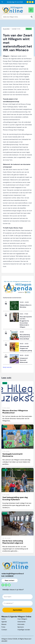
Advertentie (21, 622)
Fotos (3, 627)
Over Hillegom (22, 619)
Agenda (4, 622)
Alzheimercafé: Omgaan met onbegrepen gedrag (26, 348)
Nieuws (4, 624)
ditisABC (4, 641)
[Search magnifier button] (32, 17)
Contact (4, 630)
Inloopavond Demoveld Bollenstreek (24, 360)
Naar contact (10, 580)
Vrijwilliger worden (24, 630)
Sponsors (21, 627)
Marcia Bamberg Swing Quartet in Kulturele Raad (25, 337)
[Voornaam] (17, 597)
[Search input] (16, 17)
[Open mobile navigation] (31, 10)
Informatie (21, 624)
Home (3, 619)
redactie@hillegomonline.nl (13, 574)
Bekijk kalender (7, 367)
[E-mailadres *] (17, 603)
